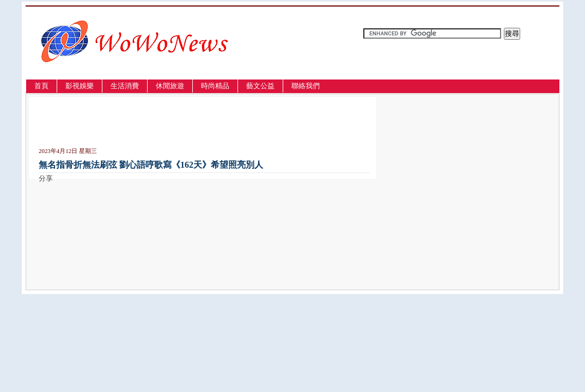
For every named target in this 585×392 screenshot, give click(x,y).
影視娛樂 (80, 86)
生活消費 (125, 86)
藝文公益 (260, 86)
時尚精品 (215, 86)
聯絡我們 (306, 86)
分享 (46, 178)
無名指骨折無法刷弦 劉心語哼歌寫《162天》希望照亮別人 (151, 165)
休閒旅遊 (170, 86)
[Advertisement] (166, 124)
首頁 (41, 86)
